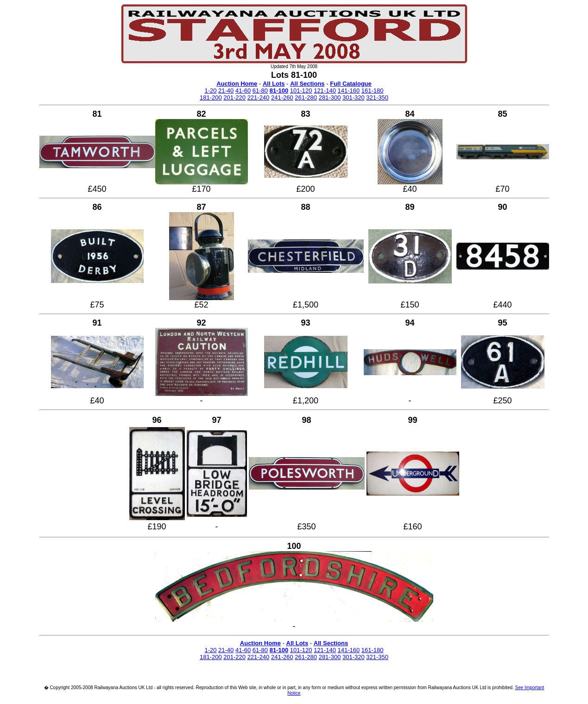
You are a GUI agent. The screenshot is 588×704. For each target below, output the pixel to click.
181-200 (211, 97)
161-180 (373, 91)
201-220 (234, 97)
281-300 (330, 97)
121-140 (325, 91)
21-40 (226, 91)
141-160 (349, 91)
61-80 (260, 91)
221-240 (259, 97)
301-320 (354, 97)
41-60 (243, 91)
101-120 (301, 91)
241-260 (282, 97)
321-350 (377, 97)
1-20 (210, 91)
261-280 (306, 97)
